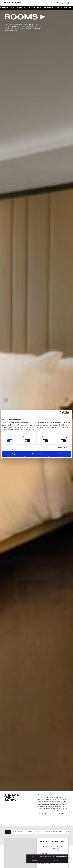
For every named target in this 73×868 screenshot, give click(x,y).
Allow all (60, 454)
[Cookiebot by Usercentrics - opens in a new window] (62, 413)
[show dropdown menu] (5, 3)
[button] (6, 400)
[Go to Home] (15, 3)
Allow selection (36, 454)
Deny (13, 454)
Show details (63, 448)
